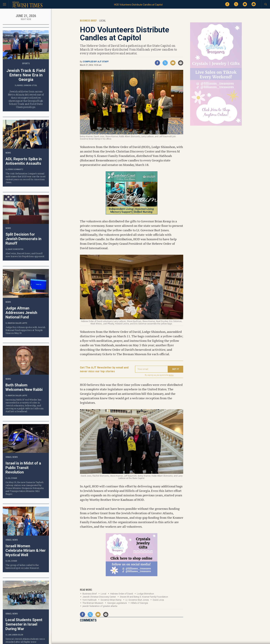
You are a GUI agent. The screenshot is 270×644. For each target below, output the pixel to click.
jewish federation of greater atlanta (100, 606)
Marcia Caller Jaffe (18, 323)
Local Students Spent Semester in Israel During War (24, 624)
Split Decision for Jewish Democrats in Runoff (23, 239)
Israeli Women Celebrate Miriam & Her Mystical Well (26, 550)
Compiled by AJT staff (96, 62)
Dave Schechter (16, 249)
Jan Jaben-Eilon (15, 635)
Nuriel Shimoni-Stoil (27, 85)
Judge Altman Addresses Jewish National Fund (21, 313)
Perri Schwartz (16, 169)
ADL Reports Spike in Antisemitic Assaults (24, 161)
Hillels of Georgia (139, 603)
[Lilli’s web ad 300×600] (216, 125)
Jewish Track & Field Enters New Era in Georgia (26, 75)
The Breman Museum (93, 603)
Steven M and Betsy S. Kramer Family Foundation (144, 597)
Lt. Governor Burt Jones (137, 600)
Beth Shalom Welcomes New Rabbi (24, 387)
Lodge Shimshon (145, 594)
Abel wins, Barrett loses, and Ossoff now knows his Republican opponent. (25, 255)
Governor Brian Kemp (111, 600)
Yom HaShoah (90, 600)
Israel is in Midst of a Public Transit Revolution (23, 468)
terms (171, 375)
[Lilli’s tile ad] (132, 575)
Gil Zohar (12, 478)
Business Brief (90, 594)
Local (103, 594)
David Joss (158, 600)
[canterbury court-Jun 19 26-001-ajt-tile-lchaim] (132, 213)
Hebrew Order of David (122, 594)
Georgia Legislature (117, 603)
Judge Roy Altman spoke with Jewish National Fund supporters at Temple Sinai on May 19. (25, 330)
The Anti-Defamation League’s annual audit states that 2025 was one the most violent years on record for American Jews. (25, 178)
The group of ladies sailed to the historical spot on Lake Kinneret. (22, 566)
